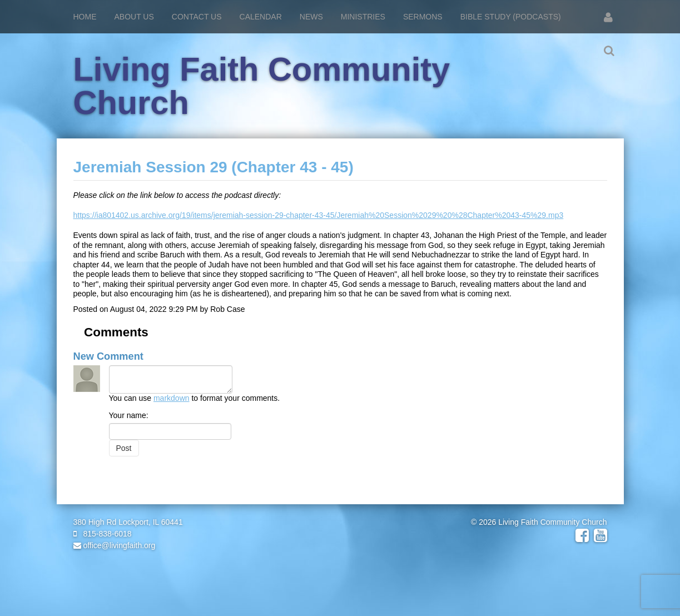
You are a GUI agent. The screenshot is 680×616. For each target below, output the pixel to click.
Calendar (261, 17)
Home (85, 17)
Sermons (423, 17)
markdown (172, 398)
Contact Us (197, 17)
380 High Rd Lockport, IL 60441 (128, 522)
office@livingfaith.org (115, 545)
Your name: (129, 415)
